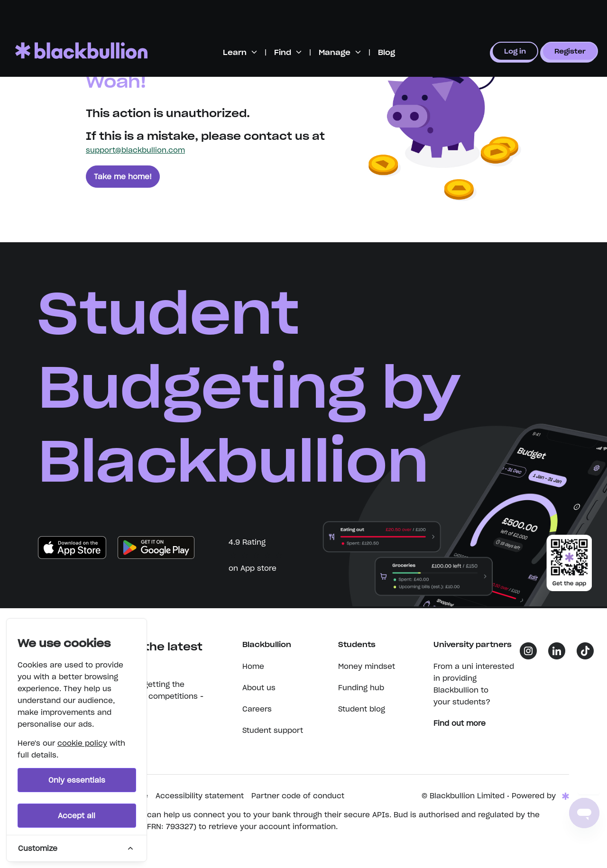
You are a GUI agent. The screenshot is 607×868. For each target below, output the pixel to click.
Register (570, 51)
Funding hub (361, 688)
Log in (515, 51)
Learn (235, 52)
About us (259, 688)
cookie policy (82, 743)
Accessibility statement (200, 796)
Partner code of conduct (298, 796)
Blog (386, 52)
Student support (273, 730)
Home (253, 666)
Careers (257, 709)
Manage (335, 52)
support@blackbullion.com (135, 150)
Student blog (362, 709)
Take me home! (123, 177)
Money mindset (367, 666)
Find (283, 52)
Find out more (464, 723)
